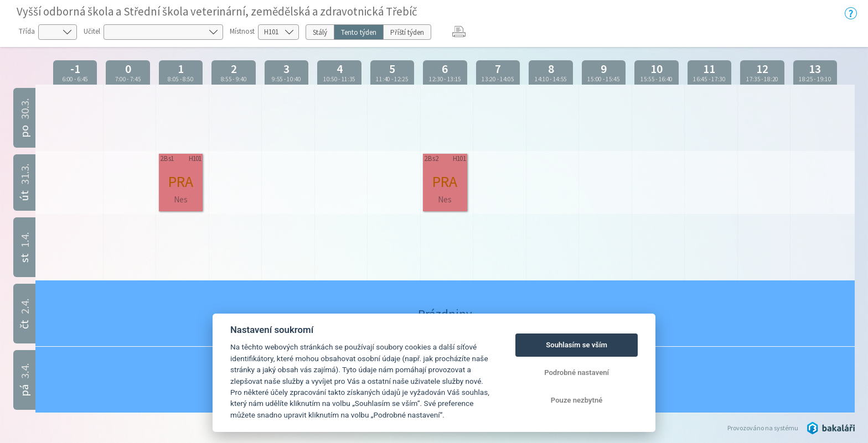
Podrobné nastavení (577, 372)
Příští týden (407, 32)
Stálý (320, 32)
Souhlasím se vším (577, 345)
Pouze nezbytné (577, 400)
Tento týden (359, 32)
